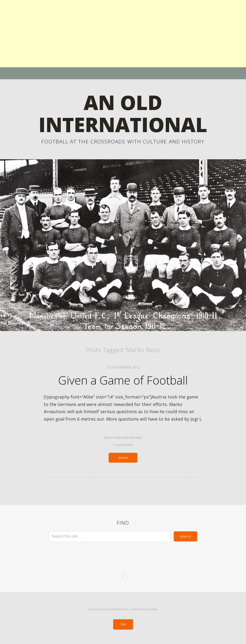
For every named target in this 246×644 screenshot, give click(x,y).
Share (123, 458)
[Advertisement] (123, 34)
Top (123, 624)
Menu (123, 73)
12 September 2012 (123, 367)
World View (133, 438)
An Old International (123, 113)
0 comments (123, 445)
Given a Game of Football (123, 380)
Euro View (114, 438)
